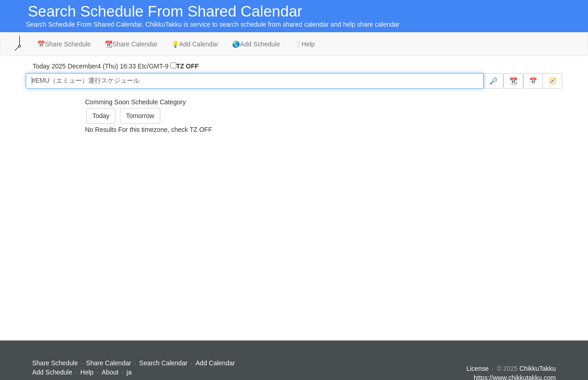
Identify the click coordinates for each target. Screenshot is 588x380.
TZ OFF (188, 66)
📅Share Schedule (64, 44)
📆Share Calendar (131, 44)
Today (101, 116)
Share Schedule (55, 363)
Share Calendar (108, 363)
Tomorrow (140, 116)
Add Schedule (52, 372)
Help (87, 372)
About (110, 372)
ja (129, 372)
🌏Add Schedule (256, 44)
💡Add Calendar (195, 44)
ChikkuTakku (538, 369)
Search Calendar (164, 363)
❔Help (305, 44)
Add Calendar (215, 363)
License (477, 369)
